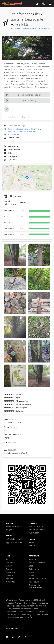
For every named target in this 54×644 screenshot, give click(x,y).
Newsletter (11, 582)
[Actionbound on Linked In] (13, 637)
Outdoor (18, 125)
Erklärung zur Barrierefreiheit (35, 586)
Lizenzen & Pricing (37, 526)
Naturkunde (13, 131)
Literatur (10, 575)
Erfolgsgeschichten (37, 563)
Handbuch (11, 563)
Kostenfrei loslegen (14, 526)
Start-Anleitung (20, 100)
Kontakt (10, 579)
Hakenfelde (35, 129)
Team (31, 572)
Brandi (7, 222)
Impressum (34, 582)
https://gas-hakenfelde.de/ (17, 117)
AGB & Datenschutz (37, 579)
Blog (31, 566)
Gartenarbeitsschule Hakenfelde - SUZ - (31, 30)
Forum (9, 569)
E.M (6, 442)
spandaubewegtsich (21, 129)
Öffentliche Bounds (14, 539)
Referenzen (34, 569)
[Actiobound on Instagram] (19, 637)
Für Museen (34, 533)
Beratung (33, 545)
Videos (9, 566)
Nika (6, 419)
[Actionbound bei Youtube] (7, 637)
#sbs (10, 129)
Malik (6, 427)
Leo (6, 450)
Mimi (6, 217)
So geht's (10, 529)
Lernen (11, 125)
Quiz (24, 125)
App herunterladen (14, 542)
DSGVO (32, 575)
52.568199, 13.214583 (17, 134)
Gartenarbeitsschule (28, 131)
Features (33, 559)
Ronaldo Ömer (10, 435)
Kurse (32, 542)
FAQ (8, 559)
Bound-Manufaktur (37, 530)
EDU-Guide (11, 572)
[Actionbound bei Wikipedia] (26, 637)
